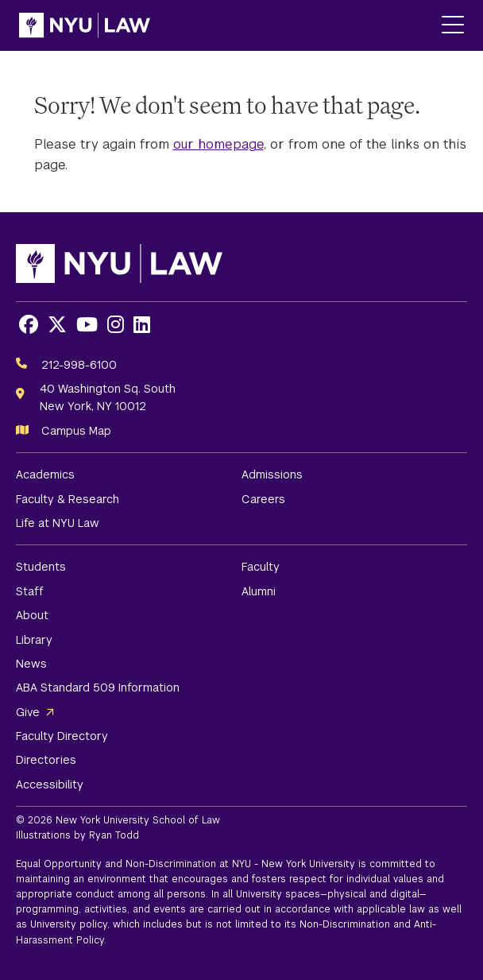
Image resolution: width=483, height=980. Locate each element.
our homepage (218, 144)
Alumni (259, 591)
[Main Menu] (453, 26)
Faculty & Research (68, 499)
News (31, 664)
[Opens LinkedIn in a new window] (142, 325)
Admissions (272, 475)
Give (28, 712)
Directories (46, 760)
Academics (45, 475)
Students (41, 567)
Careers (263, 499)
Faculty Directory (62, 736)
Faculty (261, 567)
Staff (30, 591)
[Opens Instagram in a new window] (116, 325)
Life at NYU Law (58, 523)
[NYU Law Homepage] (85, 25)
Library (34, 640)
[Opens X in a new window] (57, 325)
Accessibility (50, 784)
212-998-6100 (79, 365)
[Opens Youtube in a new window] (87, 325)
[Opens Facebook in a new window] (29, 325)
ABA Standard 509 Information (98, 688)
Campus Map (76, 431)
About (32, 615)
